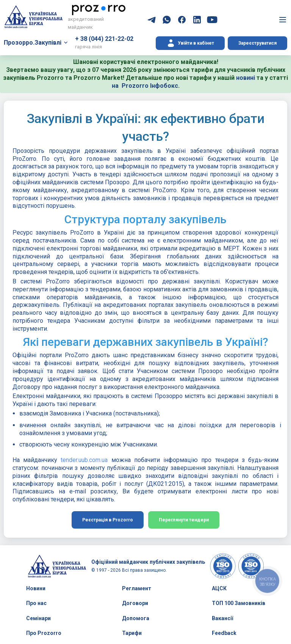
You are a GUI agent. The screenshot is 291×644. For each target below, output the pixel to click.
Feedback (224, 633)
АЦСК (219, 588)
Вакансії (222, 618)
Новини (36, 588)
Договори (135, 603)
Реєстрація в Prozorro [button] (108, 520)
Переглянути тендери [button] (184, 520)
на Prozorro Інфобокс (145, 86)
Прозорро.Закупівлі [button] (33, 43)
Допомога (136, 618)
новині (246, 78)
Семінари (38, 618)
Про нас (36, 603)
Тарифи (132, 633)
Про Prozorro (44, 633)
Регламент (137, 588)
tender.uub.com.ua (84, 460)
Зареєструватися (257, 43)
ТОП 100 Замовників (239, 603)
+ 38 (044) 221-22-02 (104, 39)
